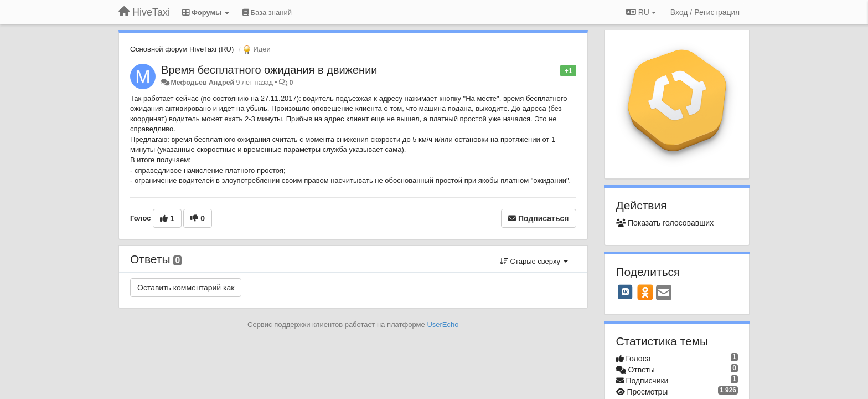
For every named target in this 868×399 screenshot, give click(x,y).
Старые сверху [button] (534, 261)
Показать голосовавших (665, 223)
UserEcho (443, 324)
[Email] (664, 293)
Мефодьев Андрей (202, 83)
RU (641, 12)
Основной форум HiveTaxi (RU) (182, 49)
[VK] (626, 292)
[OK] (645, 292)
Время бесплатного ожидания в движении (269, 70)
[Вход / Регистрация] (705, 12)
